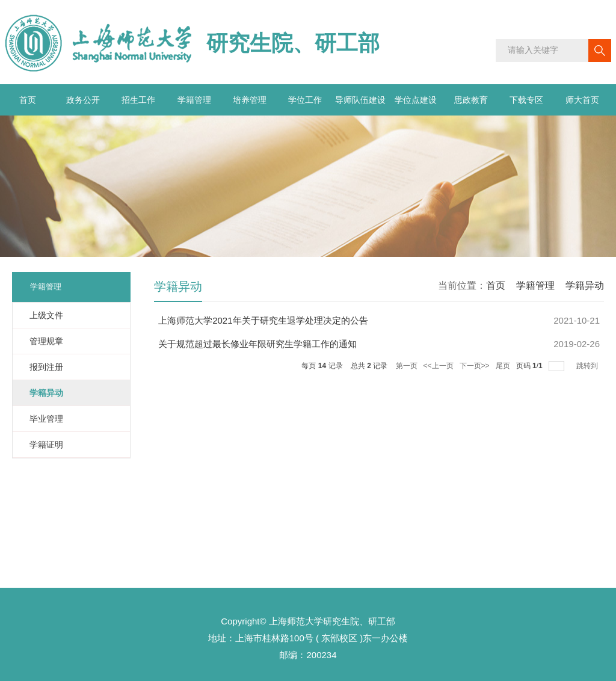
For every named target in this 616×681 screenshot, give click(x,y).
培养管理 (250, 100)
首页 (28, 100)
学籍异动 (585, 285)
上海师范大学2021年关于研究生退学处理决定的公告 (263, 320)
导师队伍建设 (360, 100)
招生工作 (138, 100)
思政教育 (471, 100)
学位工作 (305, 100)
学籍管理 (194, 100)
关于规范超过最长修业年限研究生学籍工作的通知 (257, 344)
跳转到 (588, 366)
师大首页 (582, 100)
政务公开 (83, 100)
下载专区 (526, 100)
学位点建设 (416, 100)
